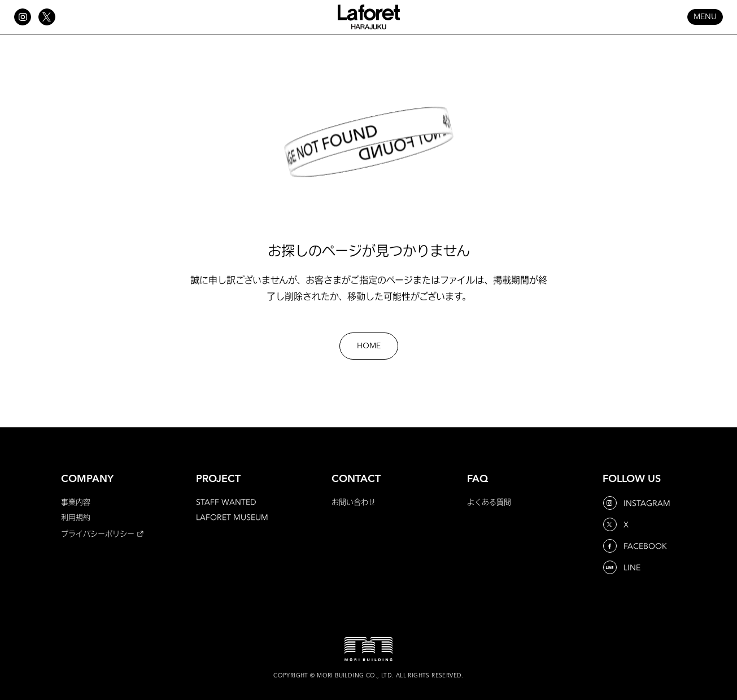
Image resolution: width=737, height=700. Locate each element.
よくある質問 (489, 502)
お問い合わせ (354, 502)
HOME (369, 346)
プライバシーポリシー (98, 533)
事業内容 (76, 502)
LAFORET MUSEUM (232, 517)
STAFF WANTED (226, 502)
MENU (705, 17)
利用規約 (76, 517)
